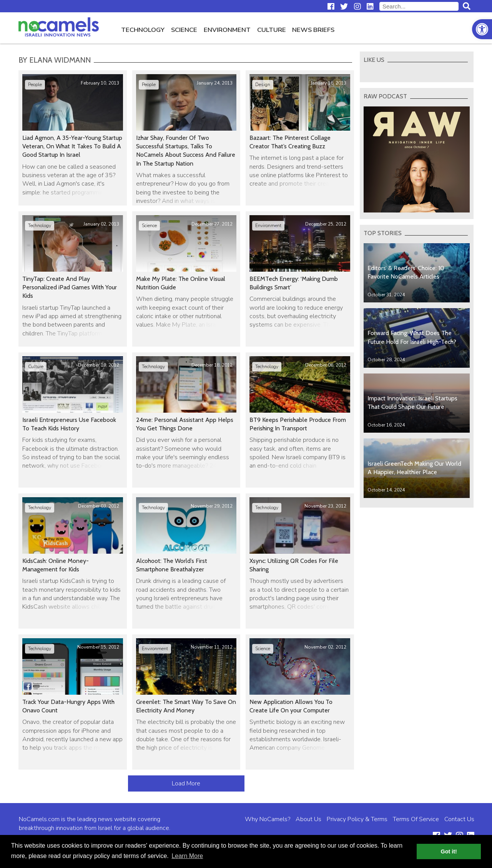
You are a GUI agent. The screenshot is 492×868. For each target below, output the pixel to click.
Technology (143, 30)
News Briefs (313, 30)
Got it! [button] (449, 851)
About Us (308, 819)
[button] (482, 29)
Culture (272, 30)
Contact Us (459, 819)
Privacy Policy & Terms (357, 819)
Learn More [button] (187, 856)
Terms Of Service (416, 819)
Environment (227, 30)
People (35, 85)
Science (184, 30)
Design (263, 85)
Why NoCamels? (268, 819)
